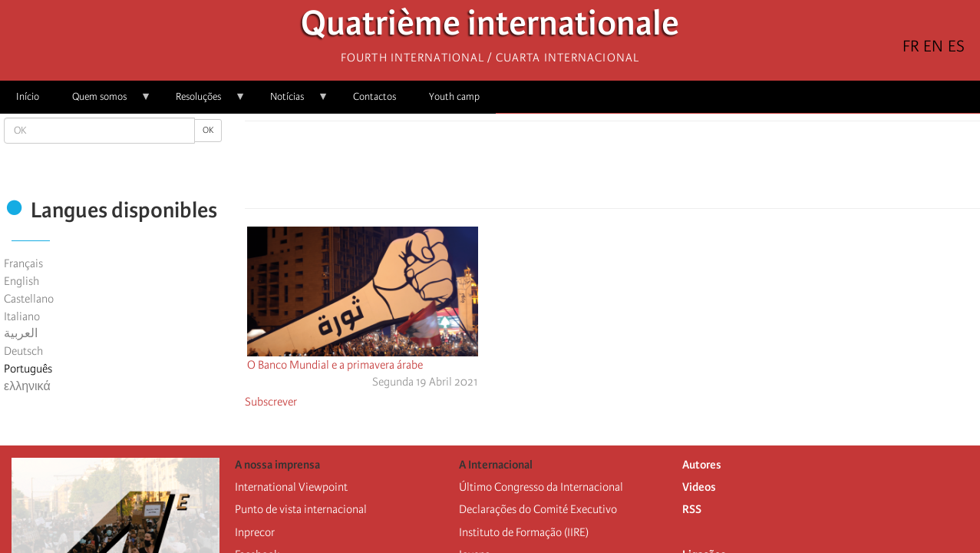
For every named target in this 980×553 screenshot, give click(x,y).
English (21, 281)
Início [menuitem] (28, 96)
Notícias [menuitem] (291, 102)
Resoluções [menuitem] (203, 102)
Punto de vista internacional (301, 509)
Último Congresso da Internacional (541, 487)
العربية (21, 333)
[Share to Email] (634, 169)
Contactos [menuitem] (375, 96)
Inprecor (255, 532)
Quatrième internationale (490, 27)
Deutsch (23, 351)
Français (23, 263)
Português (28, 369)
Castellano (29, 299)
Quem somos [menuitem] (104, 102)
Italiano (22, 316)
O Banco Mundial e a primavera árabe (335, 365)
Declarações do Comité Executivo (538, 509)
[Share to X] (591, 169)
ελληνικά (27, 386)
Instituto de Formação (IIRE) (524, 532)
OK (208, 130)
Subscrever (271, 402)
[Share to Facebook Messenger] (612, 169)
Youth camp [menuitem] (454, 96)
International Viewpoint (291, 487)
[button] (655, 169)
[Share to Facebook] (569, 169)
